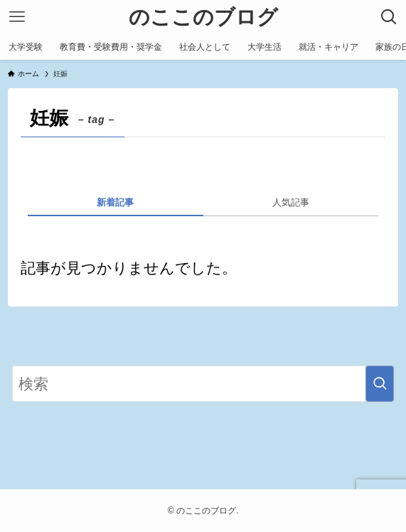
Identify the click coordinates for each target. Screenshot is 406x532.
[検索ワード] (203, 384)
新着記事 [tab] (115, 202)
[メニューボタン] (17, 17)
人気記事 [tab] (291, 202)
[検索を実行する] (380, 384)
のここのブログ (203, 17)
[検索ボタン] (389, 17)
